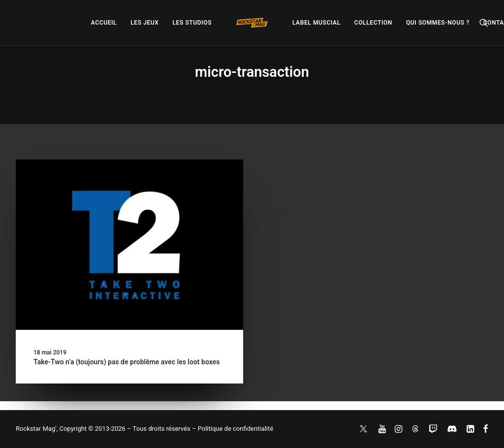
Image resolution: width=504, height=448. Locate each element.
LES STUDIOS (192, 23)
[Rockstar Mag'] (252, 23)
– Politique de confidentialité (233, 429)
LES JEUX (144, 23)
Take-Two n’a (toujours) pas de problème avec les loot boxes (126, 362)
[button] (484, 23)
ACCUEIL (104, 23)
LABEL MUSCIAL (316, 23)
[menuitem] (104, 23)
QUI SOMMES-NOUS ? (438, 23)
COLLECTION (373, 23)
